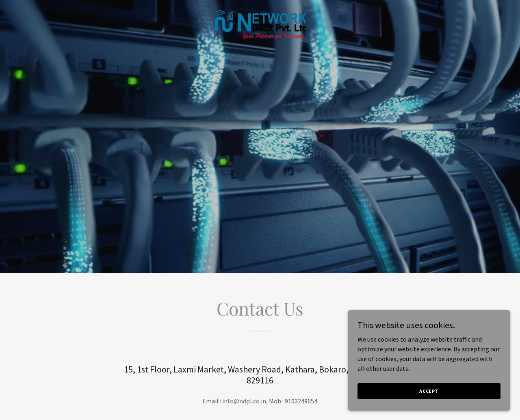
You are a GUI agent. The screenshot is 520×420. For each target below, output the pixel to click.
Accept (429, 391)
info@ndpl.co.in (244, 401)
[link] (260, 24)
